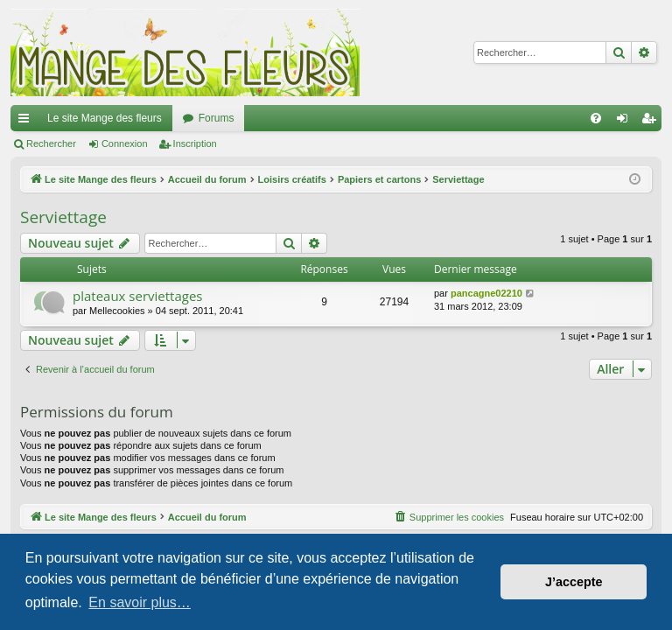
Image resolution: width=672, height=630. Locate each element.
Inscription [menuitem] (652, 122)
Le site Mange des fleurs (105, 118)
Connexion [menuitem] (626, 122)
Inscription (195, 143)
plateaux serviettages (138, 296)
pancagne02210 (486, 293)
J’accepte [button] (574, 582)
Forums (217, 118)
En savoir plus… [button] (140, 602)
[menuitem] (596, 118)
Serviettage (63, 217)
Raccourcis (27, 122)
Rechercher (51, 143)
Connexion (125, 143)
